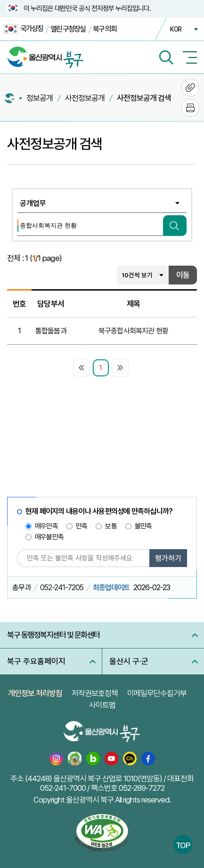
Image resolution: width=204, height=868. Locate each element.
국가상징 (23, 29)
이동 (183, 275)
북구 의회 (105, 29)
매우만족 (46, 526)
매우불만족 (49, 537)
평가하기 (168, 558)
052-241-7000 (63, 788)
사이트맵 (102, 705)
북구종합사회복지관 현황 (134, 331)
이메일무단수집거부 (157, 693)
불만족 (143, 526)
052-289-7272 (142, 788)
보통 (111, 526)
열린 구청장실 (68, 29)
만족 (82, 526)
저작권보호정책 (95, 693)
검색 (175, 226)
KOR (176, 29)
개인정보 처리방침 (35, 693)
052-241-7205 (62, 588)
